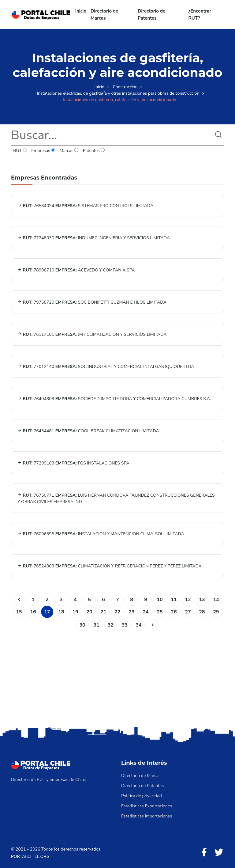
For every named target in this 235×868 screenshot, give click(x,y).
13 (202, 600)
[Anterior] (19, 600)
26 (174, 612)
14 (216, 600)
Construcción (125, 87)
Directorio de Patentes (151, 15)
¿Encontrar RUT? (200, 15)
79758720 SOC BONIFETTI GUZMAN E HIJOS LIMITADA (92, 302)
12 (188, 600)
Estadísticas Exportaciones (147, 806)
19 (75, 612)
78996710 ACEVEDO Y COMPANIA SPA (76, 270)
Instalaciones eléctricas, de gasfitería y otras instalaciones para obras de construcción (118, 93)
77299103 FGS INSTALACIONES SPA (73, 463)
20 (89, 612)
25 (160, 612)
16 (33, 612)
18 (61, 612)
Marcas (69, 151)
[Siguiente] (153, 625)
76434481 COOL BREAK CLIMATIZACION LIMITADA (88, 431)
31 (96, 625)
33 (124, 625)
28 (202, 612)
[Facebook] (204, 853)
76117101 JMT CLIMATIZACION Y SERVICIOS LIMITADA (92, 334)
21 (103, 612)
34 (138, 625)
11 (174, 600)
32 (110, 625)
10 (160, 600)
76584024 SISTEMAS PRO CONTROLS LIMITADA (85, 206)
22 (117, 612)
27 (188, 612)
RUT (20, 151)
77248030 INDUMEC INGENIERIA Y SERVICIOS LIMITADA (94, 238)
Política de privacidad (142, 796)
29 (216, 612)
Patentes (94, 151)
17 (47, 612)
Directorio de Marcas (104, 15)
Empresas (43, 151)
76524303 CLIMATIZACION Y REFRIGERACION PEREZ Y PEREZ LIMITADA (110, 566)
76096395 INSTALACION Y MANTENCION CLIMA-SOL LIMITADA (101, 534)
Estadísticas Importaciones (147, 816)
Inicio (81, 11)
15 (19, 612)
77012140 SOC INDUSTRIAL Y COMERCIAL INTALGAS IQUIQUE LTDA (106, 367)
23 (131, 612)
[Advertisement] (117, 677)
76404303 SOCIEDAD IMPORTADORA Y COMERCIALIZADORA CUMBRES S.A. (114, 399)
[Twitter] (219, 853)
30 (82, 625)
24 (145, 612)
